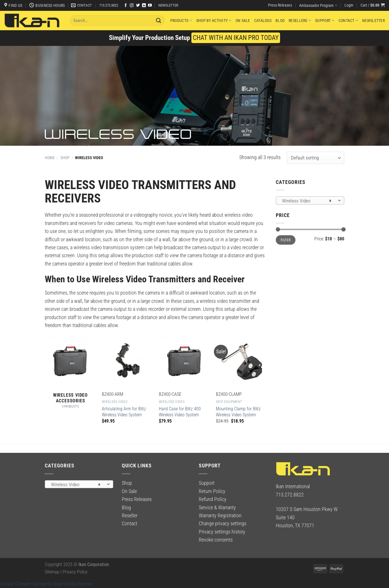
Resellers (300, 20)
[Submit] (159, 20)
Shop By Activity (214, 20)
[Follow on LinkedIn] (144, 6)
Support (325, 20)
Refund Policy (213, 499)
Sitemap (52, 572)
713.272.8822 (109, 5)
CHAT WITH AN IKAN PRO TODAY (236, 38)
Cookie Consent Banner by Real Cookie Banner (46, 584)
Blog (280, 21)
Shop (65, 158)
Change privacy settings (223, 524)
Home (50, 158)
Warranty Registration (220, 516)
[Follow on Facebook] (126, 6)
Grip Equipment (229, 402)
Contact (348, 20)
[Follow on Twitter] (138, 6)
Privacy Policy (75, 572)
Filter (286, 240)
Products (181, 20)
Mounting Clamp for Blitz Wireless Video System (238, 412)
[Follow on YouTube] (150, 6)
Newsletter (373, 21)
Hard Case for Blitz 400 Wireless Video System (180, 412)
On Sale (243, 21)
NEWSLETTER (168, 5)
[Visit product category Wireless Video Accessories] (70, 375)
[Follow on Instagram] (132, 6)
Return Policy (212, 491)
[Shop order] (316, 158)
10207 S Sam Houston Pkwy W (307, 509)
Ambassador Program (318, 5)
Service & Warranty (217, 508)
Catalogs (263, 21)
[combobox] (310, 200)
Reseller (130, 516)
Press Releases (280, 5)
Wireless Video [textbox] (307, 201)
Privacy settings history (222, 532)
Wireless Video (115, 402)
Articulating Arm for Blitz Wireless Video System (124, 412)
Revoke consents (216, 540)
